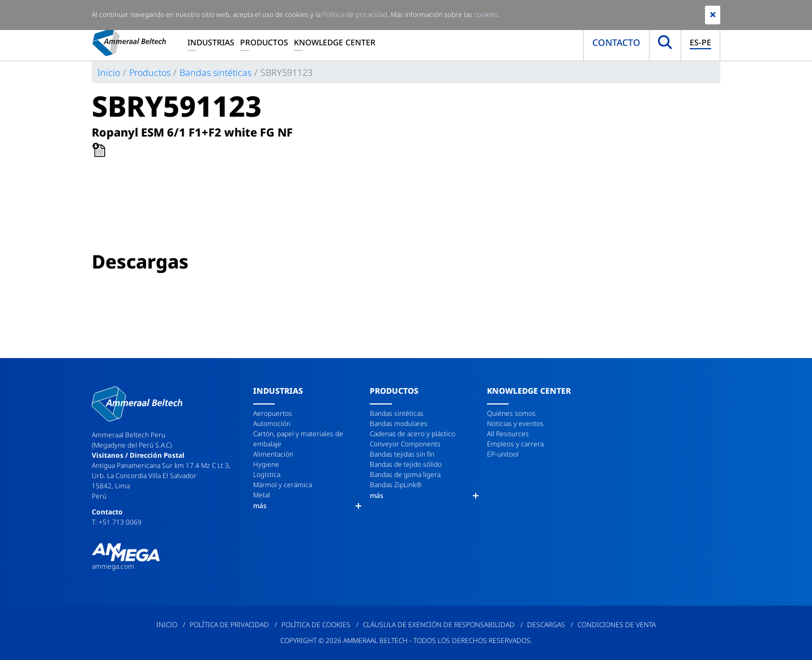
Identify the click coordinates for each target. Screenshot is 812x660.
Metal (262, 495)
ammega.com (113, 566)
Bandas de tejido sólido (406, 464)
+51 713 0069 (120, 522)
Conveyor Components (405, 444)
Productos (264, 42)
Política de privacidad (229, 625)
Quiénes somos (511, 413)
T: (95, 522)
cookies (486, 14)
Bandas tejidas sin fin (402, 454)
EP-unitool (503, 454)
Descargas (546, 625)
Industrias (211, 42)
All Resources (508, 434)
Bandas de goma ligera (405, 474)
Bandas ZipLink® (396, 485)
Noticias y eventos (515, 423)
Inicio (109, 73)
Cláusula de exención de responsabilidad (439, 625)
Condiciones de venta (617, 625)
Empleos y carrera (515, 444)
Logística (267, 474)
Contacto (616, 42)
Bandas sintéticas (215, 73)
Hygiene (266, 464)
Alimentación (273, 454)
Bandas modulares (399, 423)
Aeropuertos (273, 413)
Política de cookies (316, 625)
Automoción (272, 423)
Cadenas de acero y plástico (413, 434)
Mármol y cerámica (283, 485)
